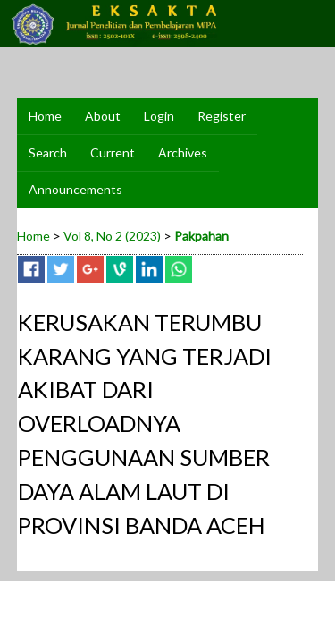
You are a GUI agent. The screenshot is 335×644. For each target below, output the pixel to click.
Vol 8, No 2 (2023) (112, 236)
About (103, 116)
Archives (183, 153)
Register (222, 116)
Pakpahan (201, 236)
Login (159, 116)
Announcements (75, 189)
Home (45, 116)
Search (48, 153)
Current (113, 153)
